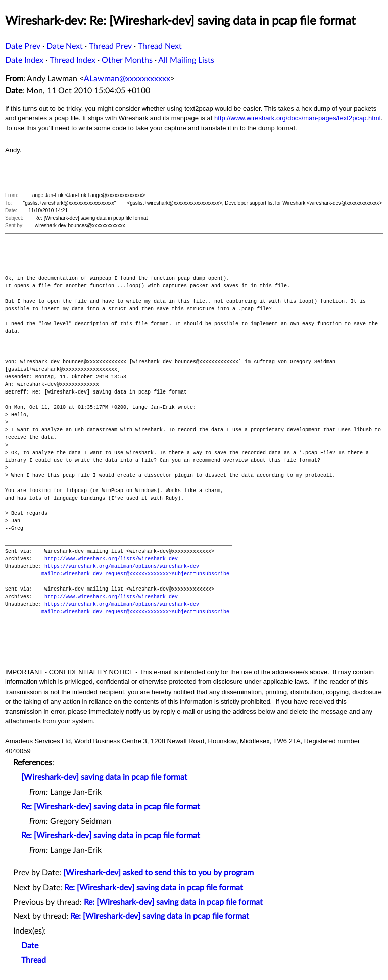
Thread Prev (110, 46)
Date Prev (23, 46)
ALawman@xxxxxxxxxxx (127, 79)
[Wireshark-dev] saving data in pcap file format (104, 777)
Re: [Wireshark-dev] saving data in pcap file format (111, 807)
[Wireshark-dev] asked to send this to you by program (158, 873)
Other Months (127, 60)
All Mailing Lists (186, 60)
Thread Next (160, 46)
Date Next (65, 46)
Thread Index (72, 60)
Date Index (24, 60)
